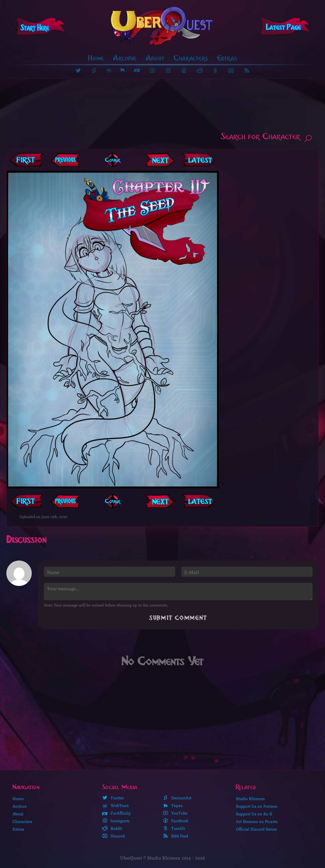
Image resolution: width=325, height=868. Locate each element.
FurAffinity (116, 813)
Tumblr (174, 828)
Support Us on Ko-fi (254, 814)
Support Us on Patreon (257, 806)
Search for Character (267, 138)
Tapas (173, 805)
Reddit (112, 828)
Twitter (113, 798)
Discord (113, 836)
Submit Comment (178, 619)
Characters (191, 59)
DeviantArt (177, 798)
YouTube (175, 813)
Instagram (116, 821)
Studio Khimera (250, 799)
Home (96, 59)
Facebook (175, 821)
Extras (227, 59)
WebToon (115, 805)
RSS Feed (175, 836)
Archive (125, 59)
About (155, 59)
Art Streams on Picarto (257, 821)
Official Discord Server (256, 829)
